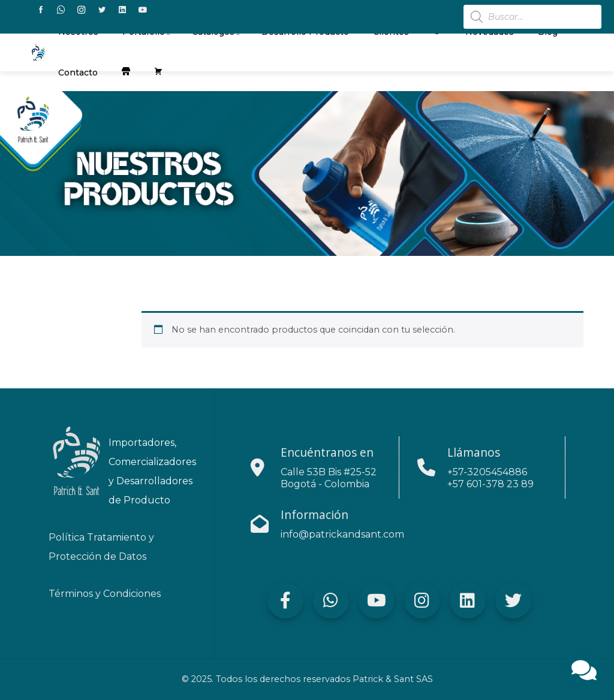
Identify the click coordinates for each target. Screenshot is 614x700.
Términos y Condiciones (105, 594)
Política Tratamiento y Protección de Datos (101, 547)
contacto (78, 73)
